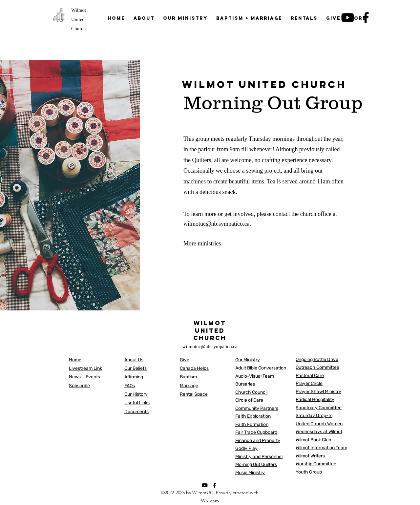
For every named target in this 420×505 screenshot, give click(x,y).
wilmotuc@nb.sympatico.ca (217, 224)
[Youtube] (205, 485)
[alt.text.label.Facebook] (215, 485)
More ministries (202, 243)
